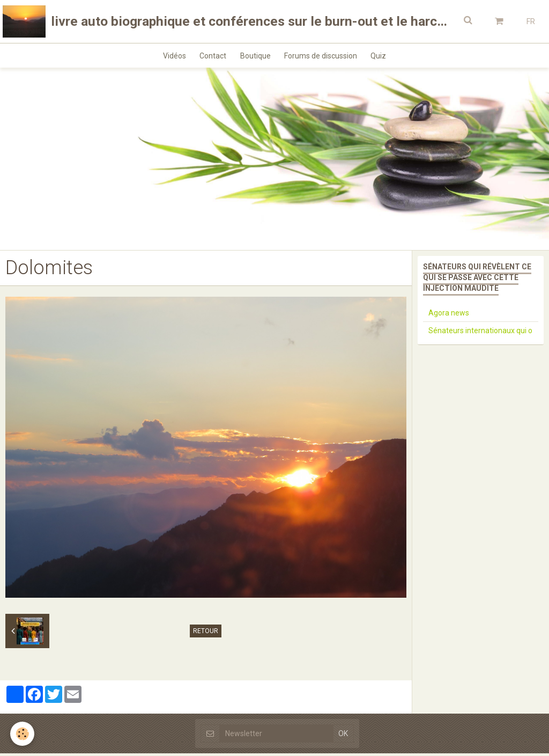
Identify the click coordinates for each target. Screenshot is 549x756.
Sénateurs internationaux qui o (480, 333)
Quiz (384, 57)
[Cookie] (23, 734)
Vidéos (170, 57)
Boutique (255, 57)
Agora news (449, 315)
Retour (206, 634)
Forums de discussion (323, 57)
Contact (211, 57)
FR (531, 21)
